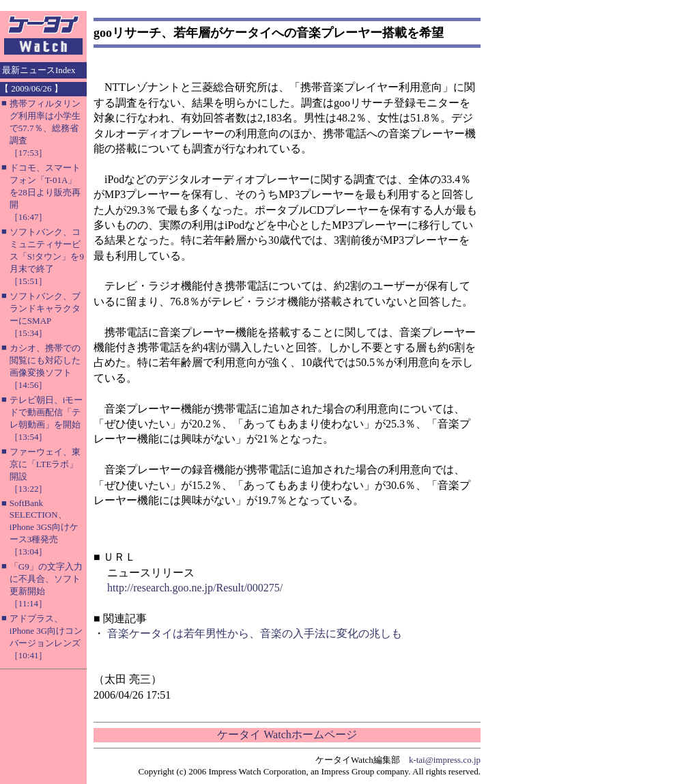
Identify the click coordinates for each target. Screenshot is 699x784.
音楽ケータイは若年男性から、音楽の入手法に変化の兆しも (255, 633)
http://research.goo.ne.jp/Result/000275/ (195, 588)
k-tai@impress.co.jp (445, 760)
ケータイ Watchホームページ (287, 734)
